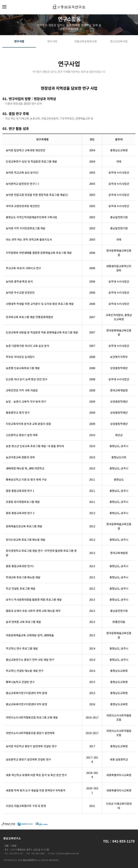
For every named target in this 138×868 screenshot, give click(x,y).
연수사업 (52, 41)
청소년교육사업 (119, 41)
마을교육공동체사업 (86, 41)
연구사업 (19, 41)
